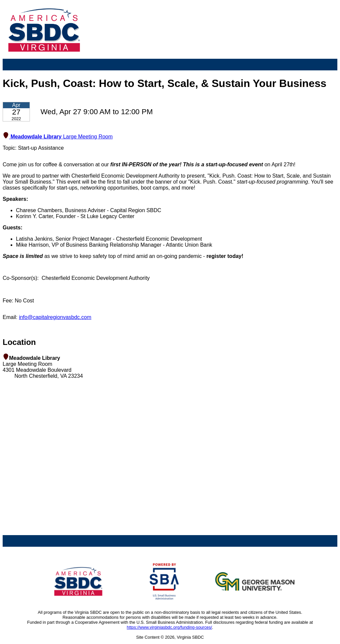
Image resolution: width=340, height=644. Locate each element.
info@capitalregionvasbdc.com (55, 317)
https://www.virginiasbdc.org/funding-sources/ (170, 627)
